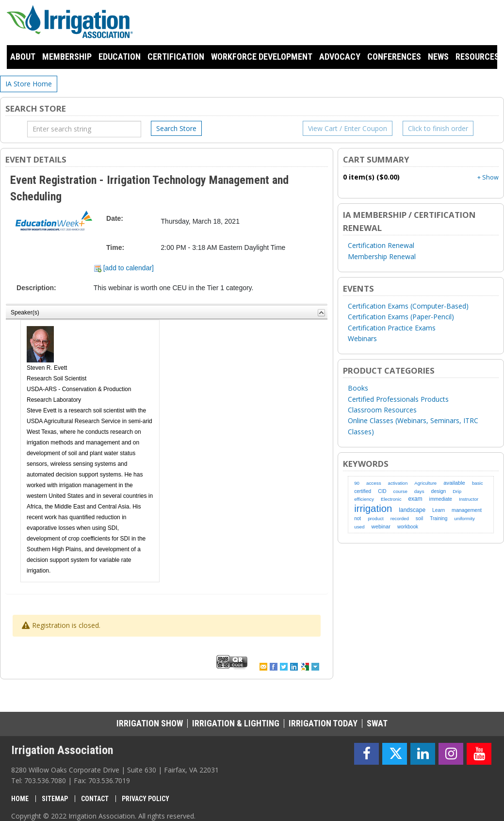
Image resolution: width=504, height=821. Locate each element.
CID (382, 491)
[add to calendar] (124, 268)
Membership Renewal (382, 256)
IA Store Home (29, 84)
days (419, 491)
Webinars (362, 338)
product (376, 518)
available (454, 483)
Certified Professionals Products (398, 399)
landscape (412, 510)
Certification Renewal (381, 245)
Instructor (469, 499)
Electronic (391, 499)
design (439, 491)
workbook (408, 527)
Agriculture (425, 483)
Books (358, 388)
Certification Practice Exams (392, 328)
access (374, 483)
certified (363, 491)
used (359, 527)
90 (357, 483)
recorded (400, 518)
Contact (95, 799)
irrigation (373, 509)
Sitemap (55, 799)
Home (20, 799)
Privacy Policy (146, 799)
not (358, 518)
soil (419, 518)
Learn (439, 510)
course (400, 491)
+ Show (488, 177)
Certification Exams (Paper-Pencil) (401, 317)
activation (398, 483)
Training (439, 518)
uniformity (464, 518)
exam (415, 499)
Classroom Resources (382, 410)
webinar (381, 526)
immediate (441, 499)
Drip (457, 491)
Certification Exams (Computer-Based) (408, 306)
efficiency (364, 499)
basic (478, 483)
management (467, 510)
